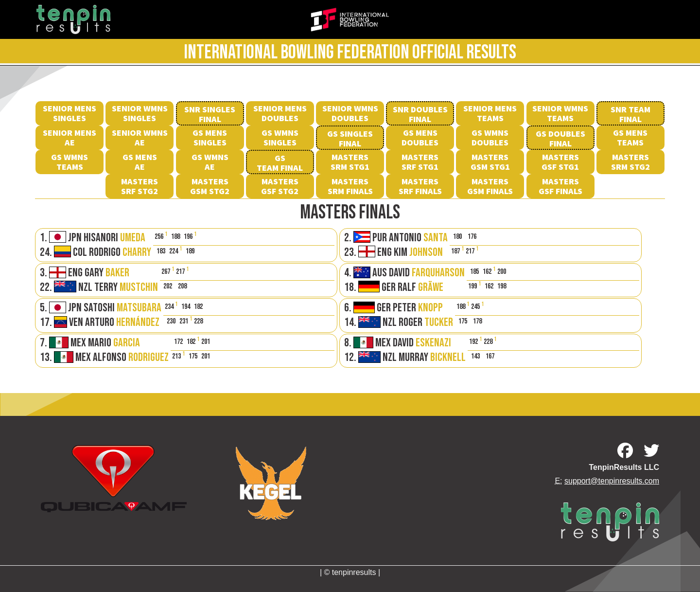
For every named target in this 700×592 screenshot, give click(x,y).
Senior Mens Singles (70, 113)
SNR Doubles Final (420, 114)
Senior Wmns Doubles (350, 113)
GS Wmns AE (210, 162)
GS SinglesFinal (350, 138)
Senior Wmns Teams (560, 113)
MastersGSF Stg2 (280, 186)
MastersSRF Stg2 (140, 186)
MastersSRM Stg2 (630, 162)
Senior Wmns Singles (140, 113)
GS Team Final (280, 163)
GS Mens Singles (210, 137)
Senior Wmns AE (140, 137)
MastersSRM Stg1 (350, 162)
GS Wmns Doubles (490, 137)
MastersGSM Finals (490, 186)
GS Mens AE (140, 162)
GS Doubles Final (560, 138)
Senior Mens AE (70, 137)
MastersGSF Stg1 (560, 162)
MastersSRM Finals (350, 186)
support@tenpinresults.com (612, 481)
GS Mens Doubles (420, 137)
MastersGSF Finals (560, 186)
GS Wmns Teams (70, 162)
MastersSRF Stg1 (420, 162)
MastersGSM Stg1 (490, 162)
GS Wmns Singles (280, 137)
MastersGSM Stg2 (210, 186)
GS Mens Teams (630, 137)
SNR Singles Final (210, 114)
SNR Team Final (630, 114)
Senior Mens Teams (490, 113)
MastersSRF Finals (420, 186)
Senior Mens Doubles (280, 113)
